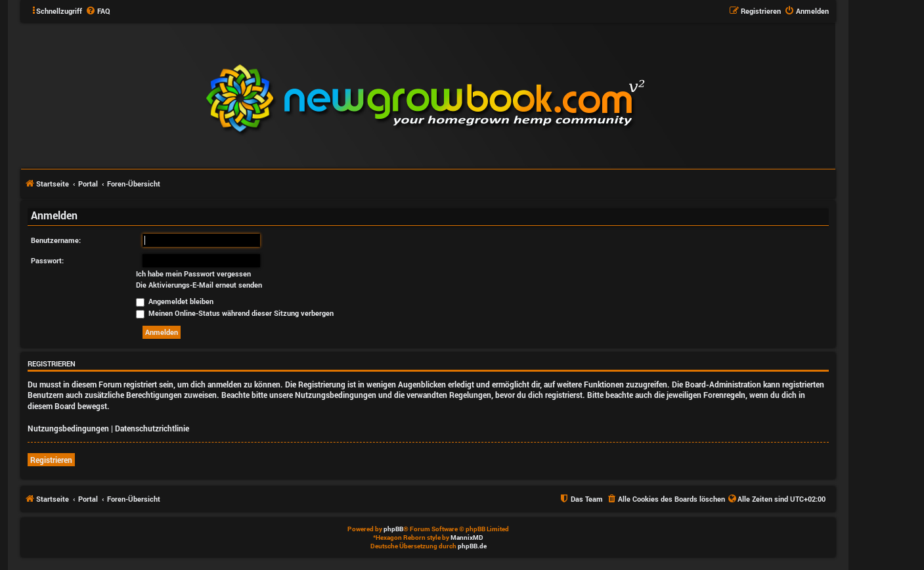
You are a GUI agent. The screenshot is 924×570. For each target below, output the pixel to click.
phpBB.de (472, 546)
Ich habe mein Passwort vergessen (193, 274)
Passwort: (47, 260)
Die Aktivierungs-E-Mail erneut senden (199, 285)
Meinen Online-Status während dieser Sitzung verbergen (235, 313)
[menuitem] (98, 11)
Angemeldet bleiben (175, 301)
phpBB (393, 529)
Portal (88, 184)
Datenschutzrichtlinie (152, 428)
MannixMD (467, 537)
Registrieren (51, 460)
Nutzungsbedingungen (68, 428)
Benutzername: (56, 240)
